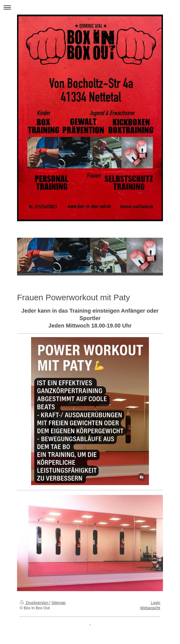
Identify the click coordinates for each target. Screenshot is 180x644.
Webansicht (150, 608)
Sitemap (58, 603)
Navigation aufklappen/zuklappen (90, 7)
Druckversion (35, 603)
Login (156, 603)
